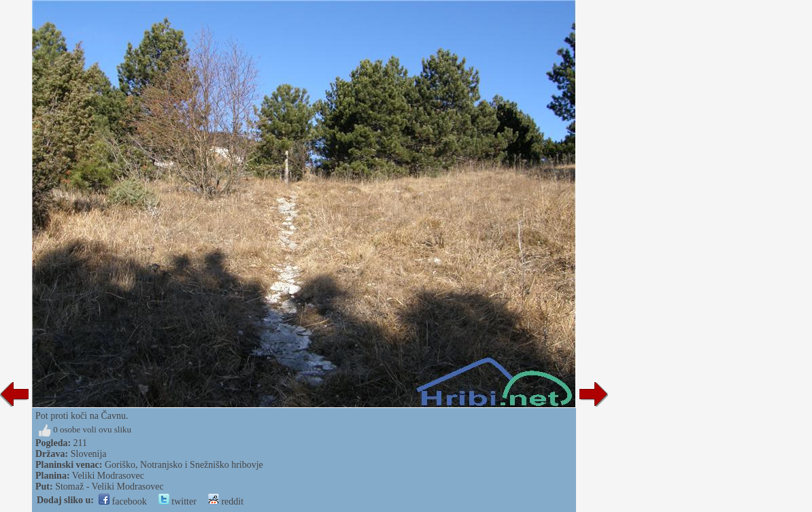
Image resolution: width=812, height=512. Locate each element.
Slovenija (89, 454)
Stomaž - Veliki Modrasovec (109, 487)
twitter (177, 501)
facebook (123, 501)
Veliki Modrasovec (108, 476)
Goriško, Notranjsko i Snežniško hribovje (184, 465)
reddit (226, 501)
